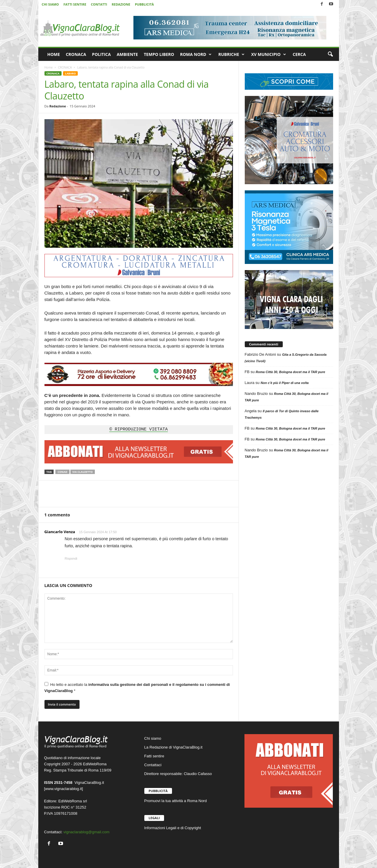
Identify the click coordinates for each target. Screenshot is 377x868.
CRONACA (76, 54)
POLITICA (101, 54)
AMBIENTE (127, 54)
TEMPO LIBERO (159, 54)
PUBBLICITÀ (144, 4)
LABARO (71, 73)
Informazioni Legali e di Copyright (173, 828)
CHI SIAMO (50, 4)
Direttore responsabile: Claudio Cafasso (178, 774)
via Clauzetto (83, 472)
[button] (330, 54)
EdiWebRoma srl (73, 801)
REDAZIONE (121, 4)
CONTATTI (99, 4)
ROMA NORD (196, 54)
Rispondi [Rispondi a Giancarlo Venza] (71, 558)
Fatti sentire (154, 756)
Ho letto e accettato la (137, 687)
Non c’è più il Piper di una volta (285, 383)
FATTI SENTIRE (75, 4)
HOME (54, 54)
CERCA (299, 54)
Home (49, 67)
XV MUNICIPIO (269, 54)
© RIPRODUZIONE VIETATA (138, 430)
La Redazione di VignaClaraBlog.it (173, 747)
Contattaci (153, 765)
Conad (62, 472)
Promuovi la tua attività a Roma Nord (176, 801)
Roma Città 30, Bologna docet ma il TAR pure (290, 372)
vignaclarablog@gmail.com (86, 832)
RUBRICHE (231, 54)
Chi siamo (153, 738)
